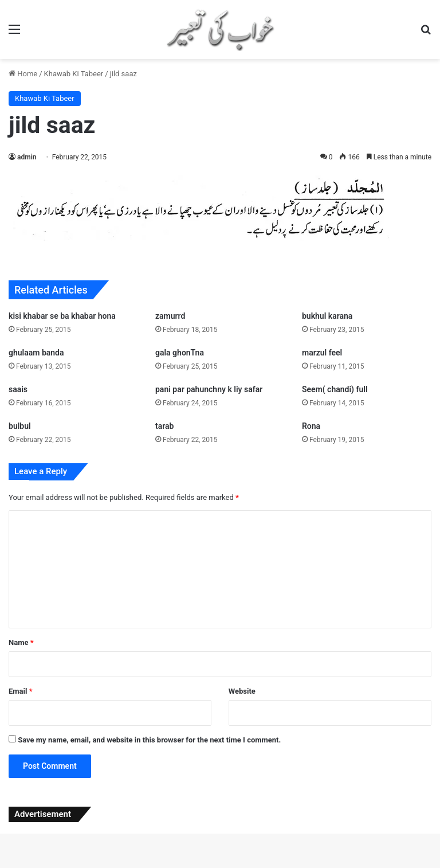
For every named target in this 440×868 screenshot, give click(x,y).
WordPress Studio (132, 866)
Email (21, 691)
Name (21, 642)
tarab (164, 426)
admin (27, 157)
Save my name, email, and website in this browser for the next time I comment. (149, 740)
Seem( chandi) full (335, 389)
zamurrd (170, 316)
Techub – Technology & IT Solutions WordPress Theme (303, 866)
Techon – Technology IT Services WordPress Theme (250, 866)
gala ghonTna (180, 353)
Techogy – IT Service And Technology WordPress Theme (233, 866)
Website (242, 691)
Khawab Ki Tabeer (74, 74)
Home (23, 74)
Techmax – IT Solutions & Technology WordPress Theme (164, 866)
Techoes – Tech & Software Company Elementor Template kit (216, 866)
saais (18, 389)
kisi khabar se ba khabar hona (62, 316)
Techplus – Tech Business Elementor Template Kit (287, 866)
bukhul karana (327, 316)
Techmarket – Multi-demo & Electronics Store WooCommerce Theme (146, 866)
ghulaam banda (36, 353)
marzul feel (322, 353)
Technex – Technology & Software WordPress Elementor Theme (182, 866)
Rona (311, 426)
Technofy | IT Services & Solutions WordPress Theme (199, 866)
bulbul (20, 426)
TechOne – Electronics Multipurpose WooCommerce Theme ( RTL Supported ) (268, 866)
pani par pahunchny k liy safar (209, 389)
